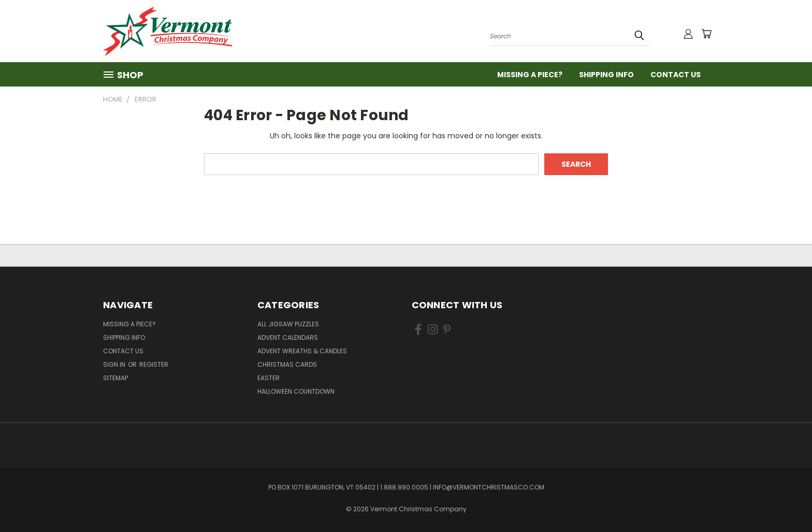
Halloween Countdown (296, 391)
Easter (269, 378)
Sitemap (115, 378)
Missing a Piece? (530, 75)
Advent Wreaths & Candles (302, 351)
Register (154, 364)
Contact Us (676, 75)
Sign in (115, 364)
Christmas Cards (287, 364)
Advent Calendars (288, 337)
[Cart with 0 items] (706, 34)
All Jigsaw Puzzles (288, 324)
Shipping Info (606, 75)
